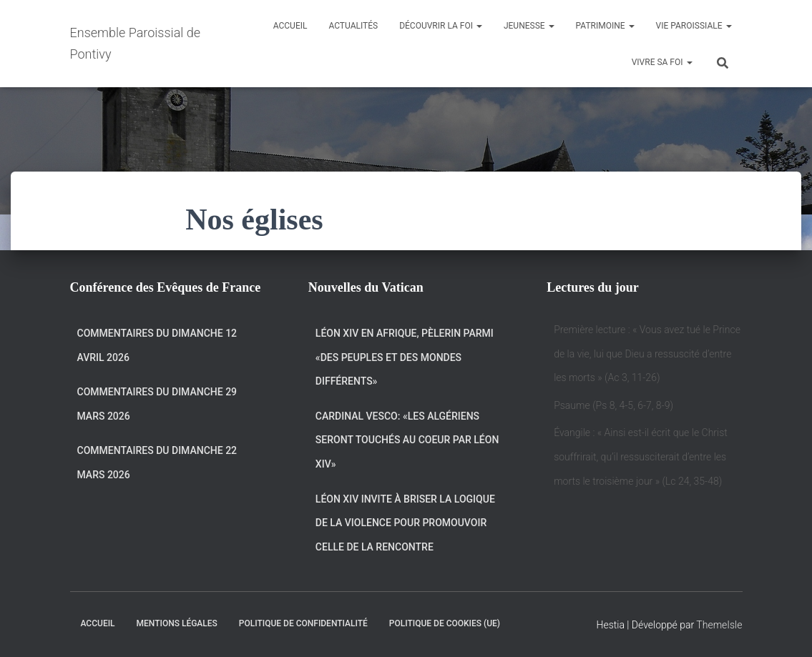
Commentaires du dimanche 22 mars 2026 (157, 463)
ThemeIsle (719, 625)
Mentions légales (177, 623)
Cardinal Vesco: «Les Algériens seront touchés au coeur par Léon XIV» (407, 440)
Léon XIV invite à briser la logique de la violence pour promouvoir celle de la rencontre (405, 523)
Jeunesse (529, 26)
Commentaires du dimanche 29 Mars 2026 (157, 404)
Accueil (290, 26)
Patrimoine (605, 26)
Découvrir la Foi (441, 26)
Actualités (353, 26)
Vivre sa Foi (662, 62)
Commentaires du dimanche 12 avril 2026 (157, 345)
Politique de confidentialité (303, 623)
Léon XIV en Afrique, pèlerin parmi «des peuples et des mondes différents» (405, 357)
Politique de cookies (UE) (445, 623)
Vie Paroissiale (694, 26)
